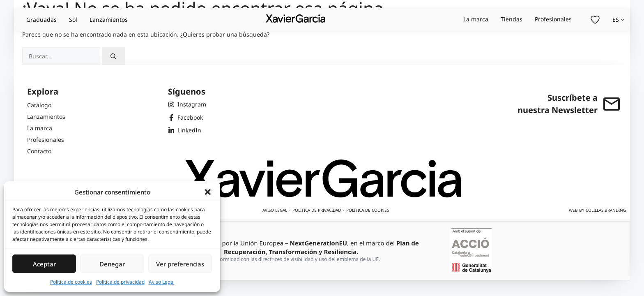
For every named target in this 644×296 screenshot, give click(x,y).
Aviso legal (275, 210)
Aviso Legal (162, 282)
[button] (208, 192)
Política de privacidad (120, 282)
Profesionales (553, 19)
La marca (476, 19)
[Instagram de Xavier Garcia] (187, 104)
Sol (73, 20)
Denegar (112, 264)
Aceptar (44, 264)
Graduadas (41, 20)
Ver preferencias (180, 264)
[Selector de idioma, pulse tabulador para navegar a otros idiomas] (618, 20)
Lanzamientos (109, 20)
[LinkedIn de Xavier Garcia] (187, 130)
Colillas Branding (606, 210)
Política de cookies (71, 282)
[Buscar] (113, 56)
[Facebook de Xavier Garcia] (187, 118)
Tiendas (512, 19)
